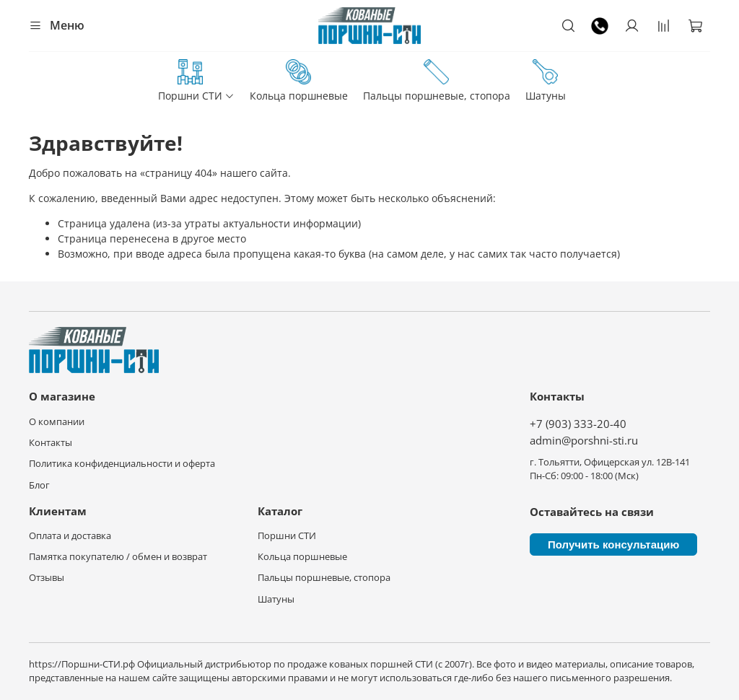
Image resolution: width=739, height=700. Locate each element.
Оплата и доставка (70, 536)
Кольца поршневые (299, 81)
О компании (57, 422)
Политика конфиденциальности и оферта (122, 464)
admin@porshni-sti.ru (584, 441)
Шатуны (546, 81)
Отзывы (47, 578)
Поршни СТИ (196, 81)
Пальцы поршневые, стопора (437, 81)
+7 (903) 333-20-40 (578, 424)
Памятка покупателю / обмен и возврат (118, 557)
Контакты (51, 443)
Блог (39, 485)
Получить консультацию (613, 544)
